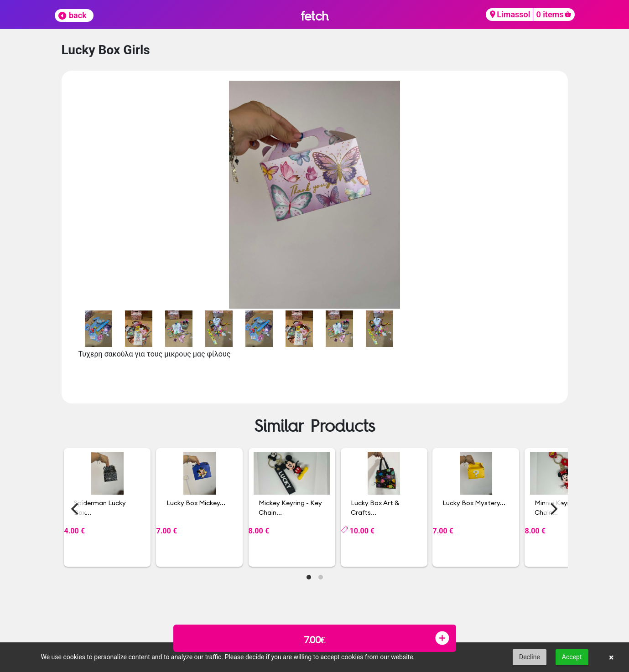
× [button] (611, 657)
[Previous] (76, 509)
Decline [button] (530, 657)
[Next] (553, 509)
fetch (314, 16)
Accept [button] (572, 657)
